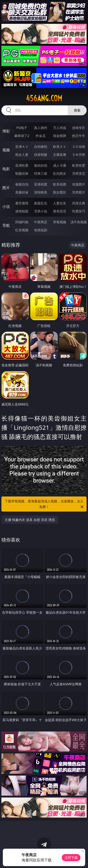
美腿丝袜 (22, 192)
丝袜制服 (41, 155)
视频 (6, 150)
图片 (6, 188)
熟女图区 (60, 192)
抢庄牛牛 (79, 136)
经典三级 (41, 173)
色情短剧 (41, 230)
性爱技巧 (79, 211)
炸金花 (41, 136)
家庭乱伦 (41, 203)
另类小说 (41, 211)
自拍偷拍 (41, 147)
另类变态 (79, 173)
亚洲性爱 (22, 165)
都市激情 (22, 203)
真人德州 (41, 128)
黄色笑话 (60, 211)
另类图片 (79, 192)
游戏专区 (79, 128)
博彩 (6, 131)
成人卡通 (60, 165)
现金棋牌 (60, 136)
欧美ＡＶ (60, 147)
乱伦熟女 (60, 173)
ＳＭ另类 (79, 155)
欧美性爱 (79, 165)
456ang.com (44, 98)
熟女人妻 (22, 155)
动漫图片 (79, 184)
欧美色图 (60, 184)
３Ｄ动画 (79, 147)
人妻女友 (60, 203)
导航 (6, 225)
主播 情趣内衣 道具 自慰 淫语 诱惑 (30, 520)
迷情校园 (22, 211)
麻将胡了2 (22, 136)
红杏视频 (22, 230)
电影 (6, 169)
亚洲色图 (41, 184)
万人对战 (60, 128)
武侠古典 (79, 203)
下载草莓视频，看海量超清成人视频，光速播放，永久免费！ (45, 504)
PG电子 (22, 128)
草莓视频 (60, 222)
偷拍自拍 (41, 165)
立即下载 (71, 858)
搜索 (77, 110)
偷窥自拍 (22, 184)
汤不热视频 (79, 222)
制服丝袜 (22, 173)
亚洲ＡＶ (22, 147)
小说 (6, 207)
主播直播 (60, 155)
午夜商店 (41, 222)
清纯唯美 (41, 192)
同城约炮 (22, 222)
